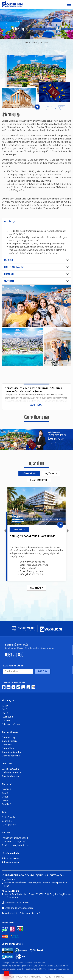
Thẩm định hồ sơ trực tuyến (14, 841)
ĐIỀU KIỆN (9, 274)
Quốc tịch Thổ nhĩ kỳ (11, 772)
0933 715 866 (14, 654)
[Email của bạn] (18, 671)
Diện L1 (5, 793)
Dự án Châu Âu (9, 817)
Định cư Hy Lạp (9, 737)
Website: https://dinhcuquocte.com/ (22, 913)
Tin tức (5, 709)
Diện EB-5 (6, 789)
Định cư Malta (8, 748)
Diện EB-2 (6, 804)
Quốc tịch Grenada (11, 776)
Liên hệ (5, 713)
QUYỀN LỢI (10, 221)
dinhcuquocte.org (10, 862)
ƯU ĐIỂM (8, 260)
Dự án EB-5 (7, 821)
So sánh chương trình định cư (15, 845)
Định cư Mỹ (7, 784)
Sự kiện (5, 706)
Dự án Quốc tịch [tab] (39, 480)
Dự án (4, 812)
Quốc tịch (7, 764)
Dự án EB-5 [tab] (51, 473)
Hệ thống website (11, 853)
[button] (68, 531)
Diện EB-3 (6, 797)
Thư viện (6, 720)
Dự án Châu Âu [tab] (29, 473)
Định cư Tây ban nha (11, 752)
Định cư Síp (7, 745)
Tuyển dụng (7, 717)
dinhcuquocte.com (11, 858)
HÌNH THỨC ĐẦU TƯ (14, 267)
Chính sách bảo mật (11, 724)
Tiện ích (6, 832)
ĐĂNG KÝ (43, 671)
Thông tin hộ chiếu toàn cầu (15, 838)
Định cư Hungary (9, 741)
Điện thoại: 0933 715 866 (17, 903)
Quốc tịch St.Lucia (10, 769)
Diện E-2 (5, 800)
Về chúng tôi (8, 700)
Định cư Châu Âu (10, 732)
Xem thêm (37, 588)
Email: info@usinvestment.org (19, 908)
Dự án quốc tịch (9, 825)
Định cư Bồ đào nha (11, 756)
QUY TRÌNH (10, 281)
